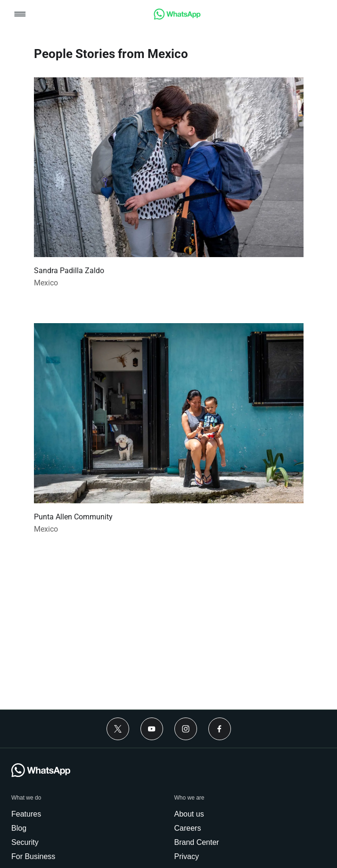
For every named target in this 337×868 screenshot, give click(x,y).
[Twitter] (118, 729)
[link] (177, 17)
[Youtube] (152, 729)
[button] (20, 15)
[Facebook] (220, 729)
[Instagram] (186, 729)
